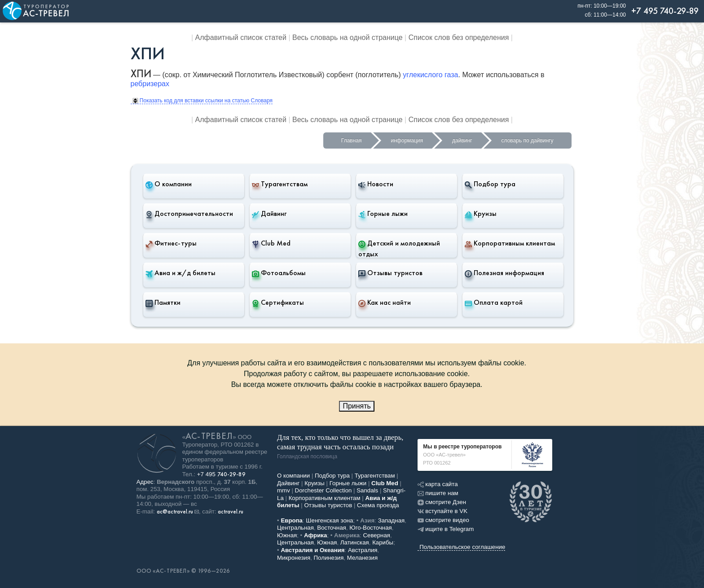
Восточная (332, 528)
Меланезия (362, 558)
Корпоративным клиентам (510, 243)
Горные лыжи (383, 214)
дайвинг (462, 140)
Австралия (363, 550)
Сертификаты (278, 303)
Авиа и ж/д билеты (180, 273)
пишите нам (438, 493)
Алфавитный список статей (241, 37)
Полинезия (329, 558)
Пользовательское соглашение (462, 547)
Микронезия (294, 558)
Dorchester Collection (323, 490)
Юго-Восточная (370, 528)
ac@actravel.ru (175, 512)
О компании (169, 184)
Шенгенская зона (329, 520)
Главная (352, 140)
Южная (287, 535)
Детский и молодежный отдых (399, 248)
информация (407, 140)
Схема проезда (378, 505)
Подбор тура (490, 184)
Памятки (163, 303)
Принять (357, 406)
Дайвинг (269, 214)
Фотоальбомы (279, 273)
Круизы (481, 214)
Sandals (367, 490)
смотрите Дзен (442, 502)
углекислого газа (430, 75)
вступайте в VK (442, 511)
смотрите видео (443, 520)
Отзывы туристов (390, 273)
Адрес (145, 482)
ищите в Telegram (446, 529)
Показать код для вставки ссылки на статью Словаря (202, 101)
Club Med (271, 243)
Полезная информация (504, 273)
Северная (377, 535)
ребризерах (150, 84)
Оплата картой (494, 303)
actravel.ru (231, 512)
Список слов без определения (459, 37)
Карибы (383, 542)
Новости (376, 184)
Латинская (355, 542)
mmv (284, 490)
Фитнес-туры (171, 243)
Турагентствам (280, 184)
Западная (392, 520)
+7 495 (221, 474)
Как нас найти (385, 303)
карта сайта (438, 484)
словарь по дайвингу (528, 140)
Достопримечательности (189, 214)
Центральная (295, 528)
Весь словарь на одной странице (348, 37)
